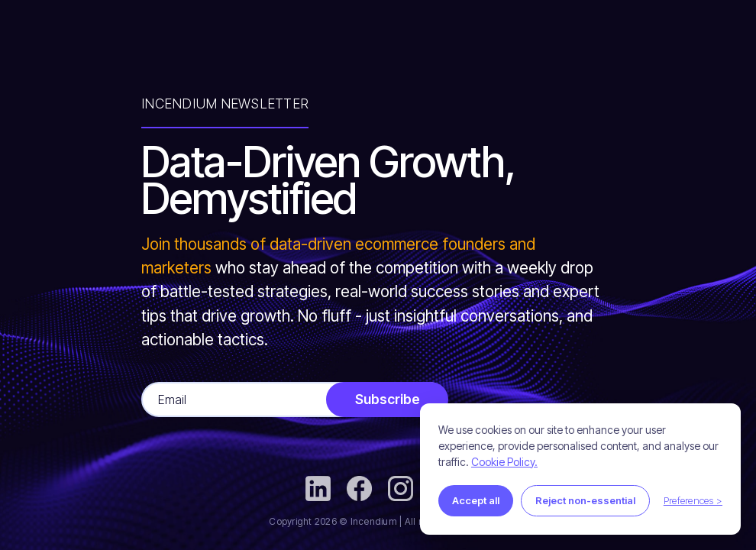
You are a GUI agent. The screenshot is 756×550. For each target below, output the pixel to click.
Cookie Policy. (504, 462)
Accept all (476, 500)
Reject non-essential (585, 500)
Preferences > (693, 500)
